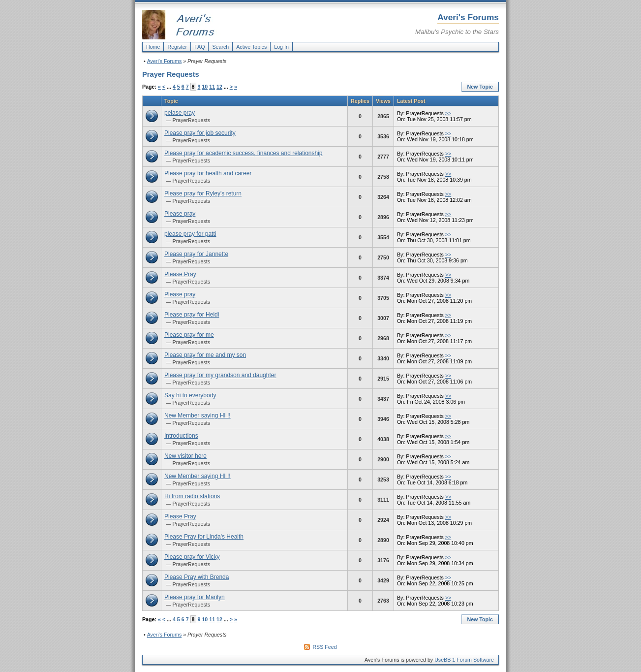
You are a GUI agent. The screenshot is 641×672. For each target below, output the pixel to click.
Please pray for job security (200, 133)
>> (448, 113)
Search (220, 47)
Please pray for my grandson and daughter (220, 375)
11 (212, 87)
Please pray (180, 214)
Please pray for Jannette (196, 254)
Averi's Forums (165, 61)
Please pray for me (189, 335)
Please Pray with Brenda (197, 577)
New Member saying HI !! (198, 416)
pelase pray (180, 113)
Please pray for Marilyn (195, 597)
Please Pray (180, 274)
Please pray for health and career (208, 173)
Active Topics (251, 47)
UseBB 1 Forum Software (464, 660)
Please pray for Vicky (192, 557)
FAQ (199, 47)
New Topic (480, 87)
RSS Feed (324, 647)
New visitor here (185, 456)
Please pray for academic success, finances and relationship (244, 153)
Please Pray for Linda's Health (204, 537)
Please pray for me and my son (205, 355)
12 (219, 87)
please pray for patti (190, 234)
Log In (281, 47)
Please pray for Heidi (192, 315)
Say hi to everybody (190, 395)
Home (153, 47)
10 (205, 87)
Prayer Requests (171, 74)
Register (177, 47)
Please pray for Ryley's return (203, 193)
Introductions (181, 436)
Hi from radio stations (192, 496)
